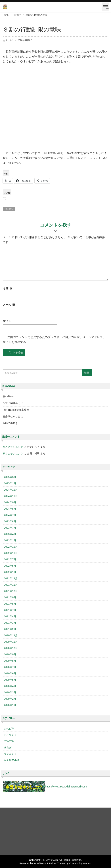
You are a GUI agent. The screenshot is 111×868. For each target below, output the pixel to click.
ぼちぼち (17, 15)
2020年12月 (11, 635)
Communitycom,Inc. (80, 863)
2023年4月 (10, 534)
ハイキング (10, 735)
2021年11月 (11, 585)
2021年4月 (10, 616)
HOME (6, 15)
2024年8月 (10, 509)
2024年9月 (10, 502)
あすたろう (9, 40)
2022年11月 (11, 553)
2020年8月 (10, 661)
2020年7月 (10, 667)
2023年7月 (10, 528)
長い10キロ (9, 396)
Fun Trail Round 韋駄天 (16, 410)
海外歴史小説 (12, 760)
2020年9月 (10, 654)
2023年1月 (10, 540)
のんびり (9, 728)
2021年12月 (11, 578)
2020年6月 (10, 673)
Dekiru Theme (57, 863)
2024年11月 (11, 496)
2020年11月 (11, 642)
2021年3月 (10, 623)
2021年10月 (11, 591)
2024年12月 (11, 490)
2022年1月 (10, 572)
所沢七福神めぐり (13, 403)
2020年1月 (10, 705)
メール (9, 305)
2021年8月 (10, 604)
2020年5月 (10, 680)
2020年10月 (11, 648)
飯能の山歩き (10, 423)
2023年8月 (10, 521)
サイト (7, 321)
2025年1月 (10, 483)
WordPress (40, 863)
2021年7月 (10, 610)
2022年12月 (11, 547)
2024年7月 (10, 515)
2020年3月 (10, 692)
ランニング (10, 754)
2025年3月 (10, 477)
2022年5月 (10, 566)
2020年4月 (10, 686)
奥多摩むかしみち (13, 416)
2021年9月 (10, 597)
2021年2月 (10, 629)
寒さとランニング (13, 447)
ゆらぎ (8, 747)
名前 (7, 289)
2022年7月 (10, 559)
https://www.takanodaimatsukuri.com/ (66, 787)
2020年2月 (10, 699)
